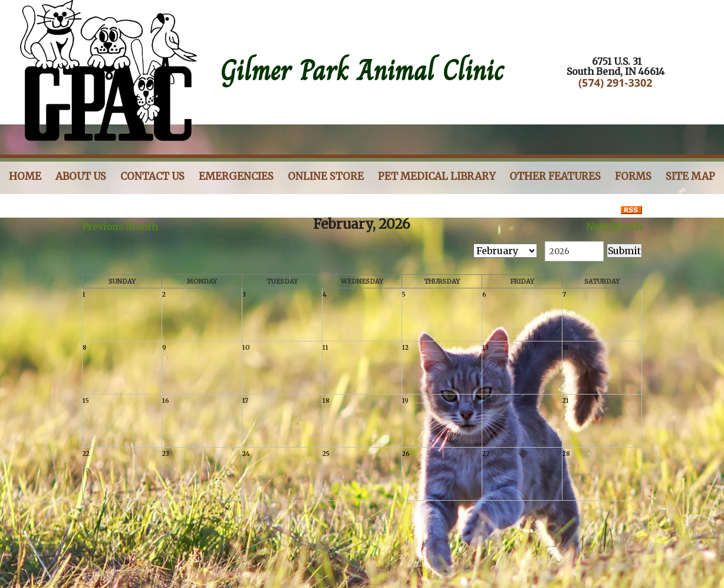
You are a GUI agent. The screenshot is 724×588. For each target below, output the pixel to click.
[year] (574, 251)
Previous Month (120, 226)
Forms (633, 176)
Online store (326, 176)
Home (25, 176)
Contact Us (152, 176)
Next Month (614, 226)
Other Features (555, 176)
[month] (505, 251)
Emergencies (236, 176)
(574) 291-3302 (616, 83)
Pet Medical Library (437, 176)
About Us (81, 176)
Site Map (690, 176)
